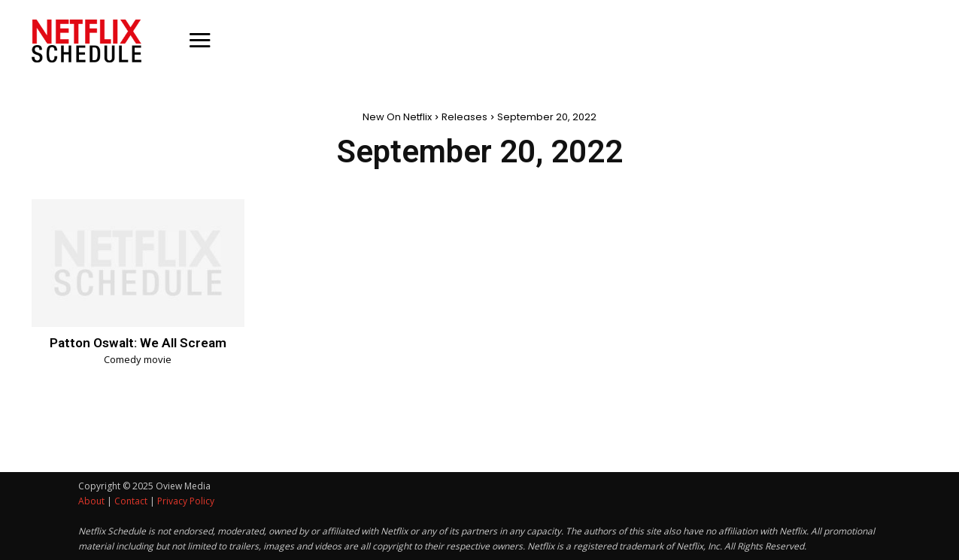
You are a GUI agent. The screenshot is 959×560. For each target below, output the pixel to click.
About (91, 501)
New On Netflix (397, 117)
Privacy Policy (186, 501)
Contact (131, 501)
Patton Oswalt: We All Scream (138, 342)
